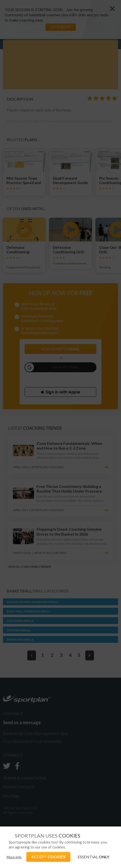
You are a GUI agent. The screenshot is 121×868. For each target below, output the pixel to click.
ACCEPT (48, 857)
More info (14, 857)
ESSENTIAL (93, 857)
